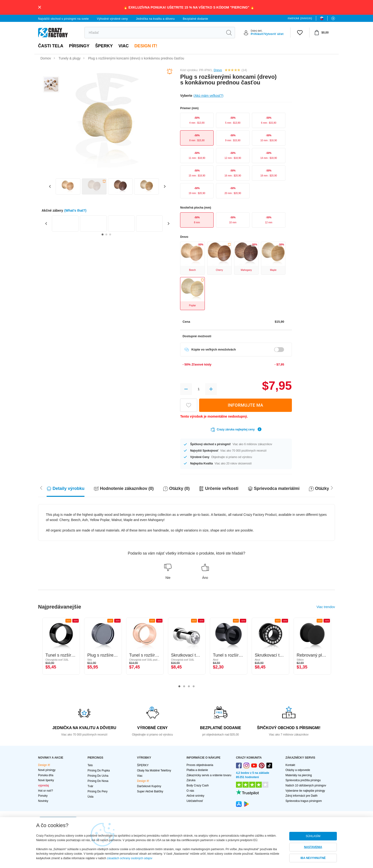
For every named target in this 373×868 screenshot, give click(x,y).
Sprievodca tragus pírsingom (304, 801)
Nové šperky (46, 780)
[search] (154, 33)
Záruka (191, 780)
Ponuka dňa (46, 775)
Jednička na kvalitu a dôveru (155, 19)
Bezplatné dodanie (195, 19)
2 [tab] (184, 687)
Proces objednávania (200, 765)
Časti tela (51, 46)
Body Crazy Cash (198, 785)
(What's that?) (75, 210)
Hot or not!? (46, 791)
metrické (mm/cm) (300, 18)
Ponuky (43, 796)
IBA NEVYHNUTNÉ (313, 858)
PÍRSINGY (79, 46)
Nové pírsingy (47, 770)
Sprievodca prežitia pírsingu (303, 780)
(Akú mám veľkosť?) (208, 96)
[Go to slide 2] (106, 234)
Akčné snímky (195, 796)
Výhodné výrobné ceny (112, 19)
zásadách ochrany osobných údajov (130, 858)
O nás (190, 791)
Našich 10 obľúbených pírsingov (306, 785)
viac (124, 46)
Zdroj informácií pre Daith (302, 796)
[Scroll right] (41, 488)
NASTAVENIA (313, 847)
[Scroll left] (332, 488)
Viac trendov (326, 607)
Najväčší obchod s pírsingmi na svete (63, 19)
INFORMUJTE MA (245, 405)
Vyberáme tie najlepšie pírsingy (305, 791)
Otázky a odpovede (298, 770)
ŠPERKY (104, 46)
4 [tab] (194, 687)
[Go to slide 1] (103, 234)
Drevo (218, 70)
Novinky (43, 801)
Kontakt (290, 765)
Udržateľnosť (195, 801)
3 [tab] (189, 687)
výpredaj (43, 785)
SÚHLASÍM (313, 836)
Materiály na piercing (299, 775)
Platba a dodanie (197, 770)
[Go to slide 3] (110, 234)
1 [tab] (179, 687)
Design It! (146, 46)
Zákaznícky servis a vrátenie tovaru (209, 775)
